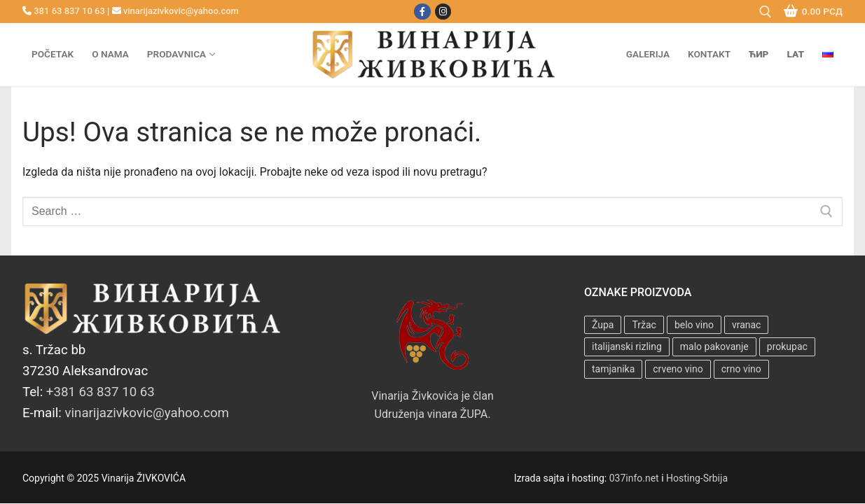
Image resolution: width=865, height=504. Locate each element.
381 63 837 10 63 (69, 11)
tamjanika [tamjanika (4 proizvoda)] (613, 369)
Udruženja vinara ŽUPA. (433, 414)
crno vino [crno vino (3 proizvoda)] (741, 369)
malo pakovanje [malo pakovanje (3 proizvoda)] (714, 346)
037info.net (634, 478)
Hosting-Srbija (697, 478)
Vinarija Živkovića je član (432, 351)
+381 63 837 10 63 (101, 392)
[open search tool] (766, 12)
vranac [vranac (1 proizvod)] (747, 325)
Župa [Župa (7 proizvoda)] (603, 325)
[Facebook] (422, 12)
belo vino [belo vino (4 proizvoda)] (694, 325)
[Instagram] (443, 12)
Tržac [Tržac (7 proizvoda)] (644, 325)
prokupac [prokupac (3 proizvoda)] (787, 346)
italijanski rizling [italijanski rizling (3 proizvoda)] (627, 346)
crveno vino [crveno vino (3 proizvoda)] (678, 369)
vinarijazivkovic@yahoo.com (181, 11)
